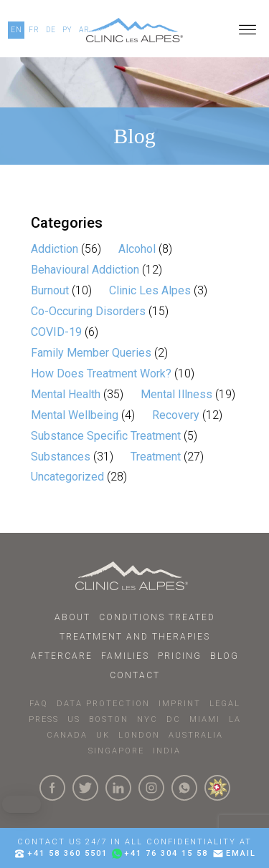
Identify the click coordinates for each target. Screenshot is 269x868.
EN (16, 30)
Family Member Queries (91, 353)
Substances (61, 457)
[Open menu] (247, 30)
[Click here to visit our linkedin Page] (118, 788)
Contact (135, 675)
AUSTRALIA (196, 735)
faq (39, 704)
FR (34, 30)
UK (103, 735)
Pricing (180, 656)
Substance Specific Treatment (106, 436)
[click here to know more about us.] (217, 788)
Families (125, 656)
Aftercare (62, 656)
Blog (225, 656)
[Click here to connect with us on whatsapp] (184, 788)
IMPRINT (180, 704)
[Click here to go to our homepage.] (134, 30)
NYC (147, 719)
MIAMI (205, 719)
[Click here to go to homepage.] (134, 576)
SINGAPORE (116, 751)
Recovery (176, 415)
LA (235, 719)
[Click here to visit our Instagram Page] (151, 788)
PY (67, 30)
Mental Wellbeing (75, 415)
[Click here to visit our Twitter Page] (85, 788)
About (72, 617)
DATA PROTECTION (103, 704)
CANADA (67, 735)
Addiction (55, 249)
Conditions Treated (157, 617)
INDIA (167, 751)
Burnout (50, 290)
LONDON (139, 735)
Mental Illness (176, 394)
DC (174, 719)
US (74, 719)
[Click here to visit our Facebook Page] (52, 788)
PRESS (44, 719)
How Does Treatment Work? (101, 373)
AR (84, 30)
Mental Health (66, 394)
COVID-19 (56, 332)
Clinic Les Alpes (150, 290)
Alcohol (137, 249)
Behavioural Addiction (85, 270)
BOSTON (109, 719)
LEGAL (225, 704)
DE (51, 30)
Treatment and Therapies (135, 637)
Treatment (156, 457)
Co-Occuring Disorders (88, 311)
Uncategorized (67, 477)
